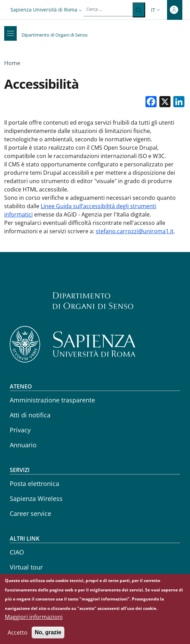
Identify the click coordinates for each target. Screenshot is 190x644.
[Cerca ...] (139, 10)
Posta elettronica (34, 484)
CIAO (17, 552)
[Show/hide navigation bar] (10, 33)
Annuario (23, 445)
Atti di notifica (30, 415)
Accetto (18, 637)
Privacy (20, 430)
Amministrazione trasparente (52, 400)
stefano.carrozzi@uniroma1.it (135, 231)
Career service (30, 513)
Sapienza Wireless (36, 498)
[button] (47, 10)
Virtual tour (26, 567)
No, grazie (48, 637)
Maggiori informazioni (34, 621)
